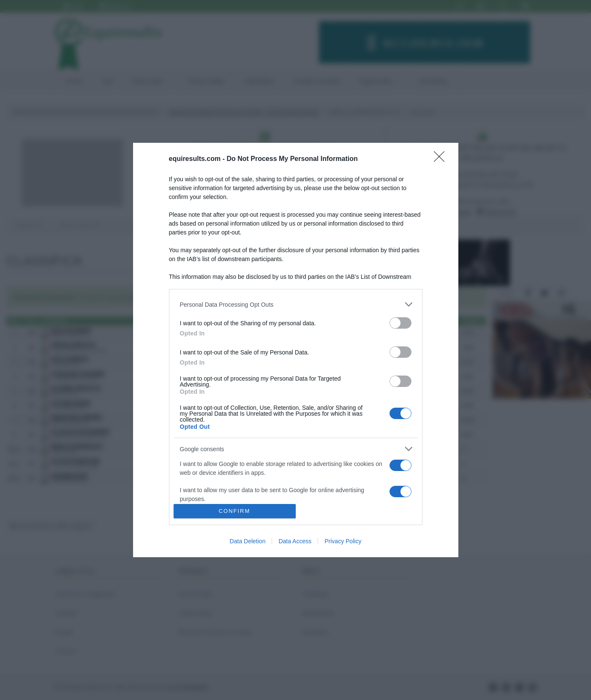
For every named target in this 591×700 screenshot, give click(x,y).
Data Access (295, 541)
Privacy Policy (343, 541)
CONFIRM (235, 511)
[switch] (400, 323)
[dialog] (296, 350)
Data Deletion (248, 541)
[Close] (442, 159)
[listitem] (296, 304)
